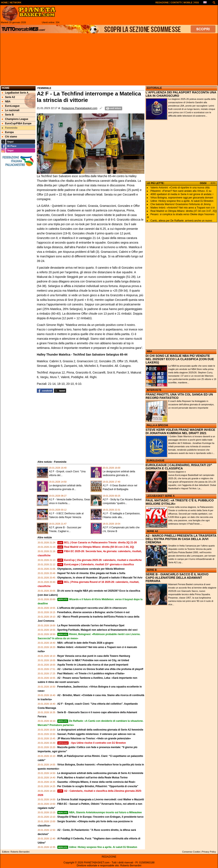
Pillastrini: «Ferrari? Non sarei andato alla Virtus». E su (181, 191)
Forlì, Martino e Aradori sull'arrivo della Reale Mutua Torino (92, 778)
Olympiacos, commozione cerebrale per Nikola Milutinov (91, 569)
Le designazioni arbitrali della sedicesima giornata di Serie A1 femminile (100, 773)
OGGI (203, 183)
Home (6, 88)
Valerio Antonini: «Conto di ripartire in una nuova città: (180, 188)
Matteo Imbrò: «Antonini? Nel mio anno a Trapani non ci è (183, 208)
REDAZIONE (109, 857)
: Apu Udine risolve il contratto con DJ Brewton (92, 743)
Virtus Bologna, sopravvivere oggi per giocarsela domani (182, 198)
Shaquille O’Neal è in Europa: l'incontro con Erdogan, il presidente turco (100, 817)
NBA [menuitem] (6, 102)
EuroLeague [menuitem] (11, 106)
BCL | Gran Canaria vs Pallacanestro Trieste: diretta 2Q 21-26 (97, 543)
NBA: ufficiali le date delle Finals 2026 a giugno (85, 643)
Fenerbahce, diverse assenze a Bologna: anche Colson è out (93, 612)
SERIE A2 (152, 531)
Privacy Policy (209, 852)
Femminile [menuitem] (10, 128)
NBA (149, 351)
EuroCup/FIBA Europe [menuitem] (17, 123)
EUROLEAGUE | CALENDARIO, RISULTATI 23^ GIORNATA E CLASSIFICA (179, 467)
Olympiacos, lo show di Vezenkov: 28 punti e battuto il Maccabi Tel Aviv (100, 578)
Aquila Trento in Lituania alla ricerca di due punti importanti (93, 665)
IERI (213, 183)
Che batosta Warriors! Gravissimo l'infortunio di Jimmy (181, 204)
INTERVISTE (154, 390)
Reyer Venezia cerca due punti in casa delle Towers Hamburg (94, 656)
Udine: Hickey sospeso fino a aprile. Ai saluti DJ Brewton (97, 847)
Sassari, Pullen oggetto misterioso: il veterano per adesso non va (96, 734)
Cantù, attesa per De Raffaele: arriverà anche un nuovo (181, 221)
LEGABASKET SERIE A (161, 496)
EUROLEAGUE (156, 461)
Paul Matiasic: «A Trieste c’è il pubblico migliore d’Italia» (91, 674)
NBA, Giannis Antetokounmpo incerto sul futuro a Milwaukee (100, 812)
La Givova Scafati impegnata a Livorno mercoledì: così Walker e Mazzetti (101, 799)
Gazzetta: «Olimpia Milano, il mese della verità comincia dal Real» (96, 782)
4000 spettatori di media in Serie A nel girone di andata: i (182, 194)
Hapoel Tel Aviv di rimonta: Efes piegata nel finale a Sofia (91, 573)
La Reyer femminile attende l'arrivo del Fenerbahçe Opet (91, 625)
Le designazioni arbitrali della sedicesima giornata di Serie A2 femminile (100, 730)
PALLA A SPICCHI (157, 425)
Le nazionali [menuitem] (11, 110)
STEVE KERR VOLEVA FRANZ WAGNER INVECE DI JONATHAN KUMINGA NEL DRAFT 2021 (180, 431)
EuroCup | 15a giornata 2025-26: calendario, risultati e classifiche (100, 560)
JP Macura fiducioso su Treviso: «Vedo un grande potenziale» (94, 738)
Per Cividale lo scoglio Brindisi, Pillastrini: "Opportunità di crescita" (98, 786)
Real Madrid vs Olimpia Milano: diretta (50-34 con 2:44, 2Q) (96, 547)
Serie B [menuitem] (8, 115)
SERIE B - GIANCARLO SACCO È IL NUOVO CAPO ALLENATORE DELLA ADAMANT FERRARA (177, 578)
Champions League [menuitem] (15, 119)
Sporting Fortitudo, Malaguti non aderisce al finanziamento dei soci (97, 630)
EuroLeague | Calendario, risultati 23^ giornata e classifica (96, 564)
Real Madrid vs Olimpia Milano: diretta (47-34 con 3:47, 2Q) (184, 211)
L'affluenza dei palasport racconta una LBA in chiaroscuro (92, 608)
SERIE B (152, 570)
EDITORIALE (154, 88)
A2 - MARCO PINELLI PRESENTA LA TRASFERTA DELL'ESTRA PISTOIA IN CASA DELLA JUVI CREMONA (181, 539)
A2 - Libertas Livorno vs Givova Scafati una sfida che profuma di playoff (100, 669)
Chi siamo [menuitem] (9, 137)
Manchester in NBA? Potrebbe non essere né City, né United (93, 660)
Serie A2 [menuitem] (8, 97)
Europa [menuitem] (8, 132)
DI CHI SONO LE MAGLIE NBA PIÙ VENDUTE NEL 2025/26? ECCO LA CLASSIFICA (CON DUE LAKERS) (180, 359)
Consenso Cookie (191, 852)
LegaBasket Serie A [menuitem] (15, 93)
